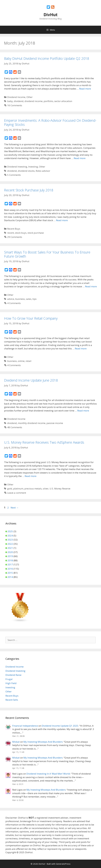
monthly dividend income (32, 423)
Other (30, 97)
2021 (10, 548)
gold (10, 489)
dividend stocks (26, 171)
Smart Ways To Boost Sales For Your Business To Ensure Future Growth (47, 254)
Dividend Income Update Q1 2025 (60, 726)
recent (11, 233)
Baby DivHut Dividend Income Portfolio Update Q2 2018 (47, 58)
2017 (10, 564)
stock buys (21, 233)
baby (10, 101)
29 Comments (15, 237)
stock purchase (36, 233)
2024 (10, 536)
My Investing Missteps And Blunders (43, 742)
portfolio (48, 101)
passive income (55, 423)
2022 (10, 544)
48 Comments (15, 427)
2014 (10, 577)
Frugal (9, 679)
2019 (10, 556)
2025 (10, 531)
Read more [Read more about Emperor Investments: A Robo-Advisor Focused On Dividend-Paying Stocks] (80, 158)
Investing (33, 167)
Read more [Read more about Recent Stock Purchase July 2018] (62, 220)
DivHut (50, 15)
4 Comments (14, 303)
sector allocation (63, 101)
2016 (10, 569)
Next (15, 508)
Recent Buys (14, 229)
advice (11, 299)
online (21, 361)
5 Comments (14, 175)
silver (46, 489)
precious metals (33, 489)
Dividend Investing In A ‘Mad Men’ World (48, 774)
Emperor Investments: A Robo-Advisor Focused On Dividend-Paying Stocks (50, 122)
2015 (10, 573)
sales (29, 299)
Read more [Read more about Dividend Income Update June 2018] (83, 411)
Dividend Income (16, 97)
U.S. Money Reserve (60, 489)
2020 (10, 552)
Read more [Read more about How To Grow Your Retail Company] (81, 348)
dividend (19, 101)
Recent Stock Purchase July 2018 (29, 190)
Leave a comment (17, 493)
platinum (18, 489)
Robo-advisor (43, 171)
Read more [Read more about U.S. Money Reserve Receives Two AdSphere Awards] (31, 476)
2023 (10, 540)
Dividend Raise (13, 675)
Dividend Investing (17, 167)
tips (34, 299)
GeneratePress (63, 864)
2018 (10, 560)
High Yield (11, 683)
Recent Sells (12, 700)
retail (28, 361)
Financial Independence (25, 726)
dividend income (34, 101)
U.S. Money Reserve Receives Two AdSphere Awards (44, 442)
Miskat (16, 742)
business (20, 299)
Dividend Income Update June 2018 (31, 380)
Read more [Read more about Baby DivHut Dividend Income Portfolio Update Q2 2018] (85, 89)
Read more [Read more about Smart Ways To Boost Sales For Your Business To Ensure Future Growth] (91, 286)
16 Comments (15, 105)
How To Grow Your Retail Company (31, 318)
